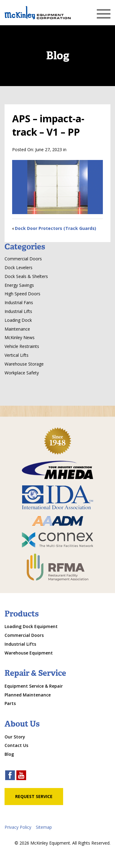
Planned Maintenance (28, 695)
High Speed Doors (22, 294)
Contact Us (16, 745)
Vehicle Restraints (22, 346)
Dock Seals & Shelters (26, 276)
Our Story (15, 737)
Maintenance (17, 329)
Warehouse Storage (24, 364)
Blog (9, 754)
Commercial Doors (23, 259)
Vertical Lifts (17, 355)
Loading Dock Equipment (31, 626)
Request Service (34, 796)
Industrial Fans (19, 302)
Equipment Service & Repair (34, 686)
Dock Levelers (19, 267)
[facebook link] (10, 776)
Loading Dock (18, 320)
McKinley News (20, 337)
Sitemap (44, 827)
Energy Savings (19, 285)
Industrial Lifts (18, 311)
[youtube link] (21, 776)
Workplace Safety (22, 373)
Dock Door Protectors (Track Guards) (56, 228)
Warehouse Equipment (29, 653)
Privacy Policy (18, 827)
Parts (10, 703)
